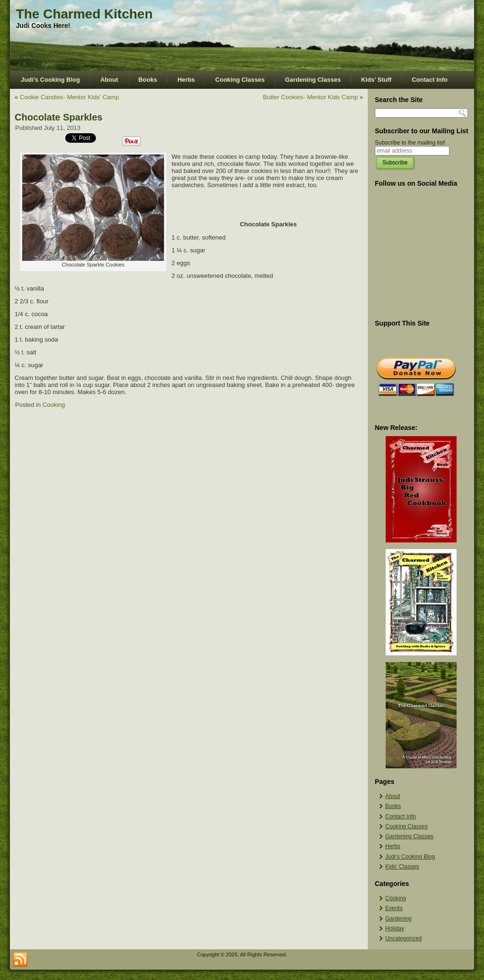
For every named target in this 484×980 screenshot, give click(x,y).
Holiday (395, 928)
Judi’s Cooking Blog (50, 80)
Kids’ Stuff (376, 80)
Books (148, 80)
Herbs (186, 80)
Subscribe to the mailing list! (410, 143)
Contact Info (430, 80)
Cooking (54, 405)
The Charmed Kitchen (84, 14)
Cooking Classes (240, 80)
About (109, 80)
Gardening (398, 919)
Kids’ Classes (402, 867)
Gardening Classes (313, 80)
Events (394, 908)
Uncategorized (403, 938)
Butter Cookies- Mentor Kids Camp (310, 97)
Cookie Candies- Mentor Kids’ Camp (69, 97)
